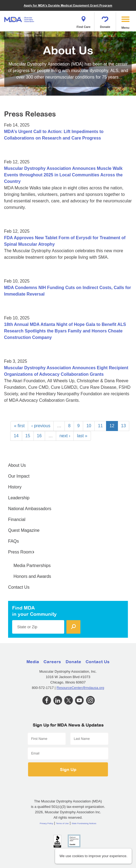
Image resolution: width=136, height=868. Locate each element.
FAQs (13, 541)
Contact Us (19, 587)
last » (82, 436)
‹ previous (41, 426)
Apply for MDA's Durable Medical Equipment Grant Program (68, 5)
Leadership (19, 498)
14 (16, 436)
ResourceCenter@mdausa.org (81, 688)
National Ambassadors (30, 509)
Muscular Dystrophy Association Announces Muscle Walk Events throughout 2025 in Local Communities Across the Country (63, 175)
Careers (52, 662)
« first (19, 426)
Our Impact (19, 476)
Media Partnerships (32, 566)
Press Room (21, 552)
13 (124, 426)
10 (89, 426)
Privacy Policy (46, 823)
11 (100, 426)
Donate (105, 21)
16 (39, 436)
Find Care (84, 21)
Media (33, 662)
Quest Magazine (24, 530)
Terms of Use (62, 823)
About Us (17, 465)
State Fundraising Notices (84, 823)
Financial (17, 519)
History (15, 487)
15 (28, 436)
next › (65, 436)
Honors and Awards (32, 576)
